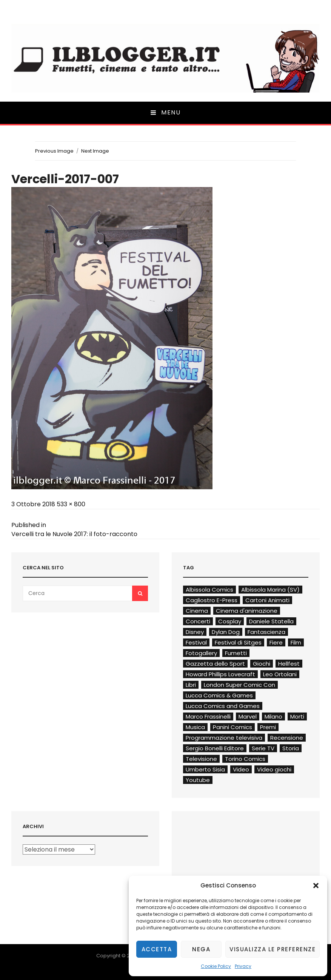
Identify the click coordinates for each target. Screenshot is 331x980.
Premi (268, 727)
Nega (201, 949)
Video (241, 769)
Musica (195, 727)
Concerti (198, 621)
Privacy (243, 966)
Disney (195, 632)
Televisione (201, 759)
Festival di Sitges (238, 642)
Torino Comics (245, 759)
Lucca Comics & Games (219, 695)
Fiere (276, 642)
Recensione (287, 738)
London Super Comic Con (239, 685)
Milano (273, 716)
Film (296, 642)
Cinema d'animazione (247, 611)
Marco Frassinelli (208, 716)
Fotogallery (201, 653)
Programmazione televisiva (224, 738)
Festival (196, 642)
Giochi (262, 664)
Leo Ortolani (280, 674)
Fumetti (236, 653)
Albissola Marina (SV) (270, 590)
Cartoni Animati (267, 600)
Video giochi (274, 769)
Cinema (197, 611)
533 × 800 (71, 504)
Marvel (248, 716)
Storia (291, 748)
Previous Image (54, 151)
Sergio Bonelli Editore (215, 748)
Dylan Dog (226, 632)
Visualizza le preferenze (272, 949)
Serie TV (263, 748)
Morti (297, 716)
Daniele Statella (271, 621)
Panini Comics (232, 727)
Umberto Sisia (205, 769)
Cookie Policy (216, 966)
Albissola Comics (209, 590)
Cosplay (230, 621)
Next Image (95, 151)
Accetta (157, 949)
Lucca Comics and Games (223, 706)
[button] (316, 886)
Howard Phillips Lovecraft (220, 674)
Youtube (198, 780)
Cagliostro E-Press (212, 600)
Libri (191, 685)
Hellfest (289, 664)
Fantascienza (266, 632)
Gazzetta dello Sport (215, 664)
